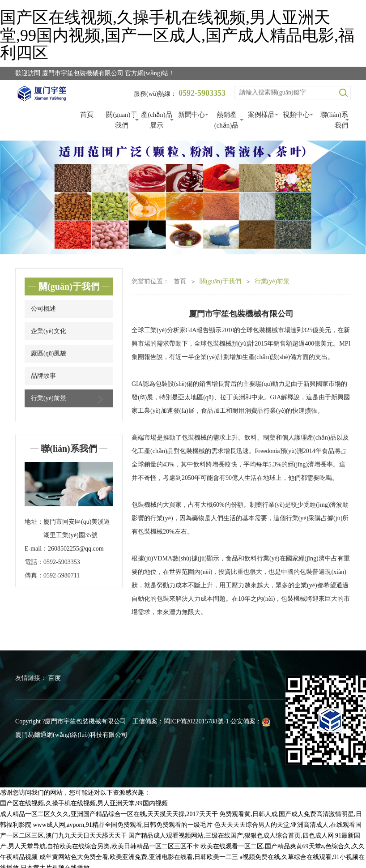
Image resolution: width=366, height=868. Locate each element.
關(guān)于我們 (121, 120)
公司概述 (43, 309)
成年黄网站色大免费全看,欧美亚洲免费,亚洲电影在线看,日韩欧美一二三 (139, 857)
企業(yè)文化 (49, 331)
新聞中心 (192, 115)
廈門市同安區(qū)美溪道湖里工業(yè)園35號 (77, 528)
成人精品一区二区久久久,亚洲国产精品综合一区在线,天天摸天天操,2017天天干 (109, 814)
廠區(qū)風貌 (49, 353)
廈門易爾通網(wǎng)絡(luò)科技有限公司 (71, 735)
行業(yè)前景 (69, 399)
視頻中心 (296, 115)
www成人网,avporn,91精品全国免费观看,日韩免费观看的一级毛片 (123, 825)
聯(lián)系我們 (334, 120)
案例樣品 (261, 115)
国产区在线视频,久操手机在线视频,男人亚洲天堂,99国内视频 (84, 803)
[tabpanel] (183, 198)
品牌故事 (43, 376)
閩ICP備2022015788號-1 (196, 721)
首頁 (87, 115)
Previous (18, 198)
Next (348, 198)
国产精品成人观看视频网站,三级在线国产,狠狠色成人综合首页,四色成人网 (231, 836)
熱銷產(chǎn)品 (227, 120)
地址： (34, 522)
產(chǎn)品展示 (157, 120)
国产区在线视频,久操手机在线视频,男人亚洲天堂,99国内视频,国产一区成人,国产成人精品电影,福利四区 (177, 35)
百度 (55, 678)
